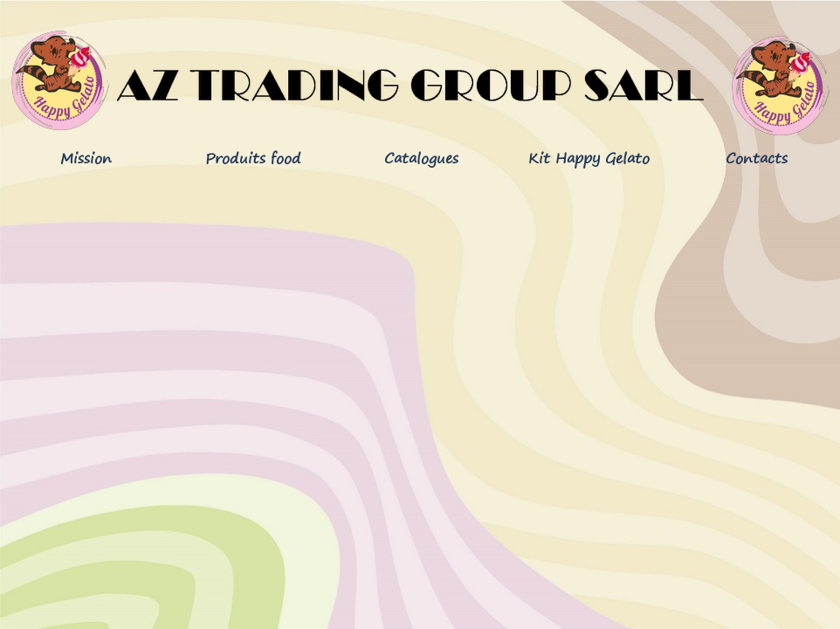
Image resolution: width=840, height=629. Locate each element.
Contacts (757, 158)
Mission (86, 158)
